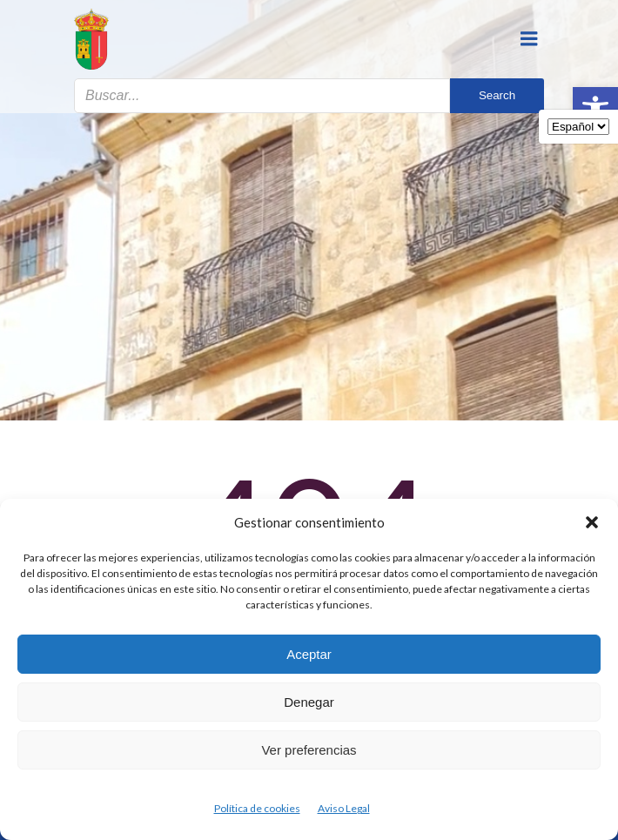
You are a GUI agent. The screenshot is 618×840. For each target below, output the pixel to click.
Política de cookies (257, 808)
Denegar (309, 702)
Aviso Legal (344, 808)
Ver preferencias (309, 750)
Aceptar (309, 654)
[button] (592, 522)
